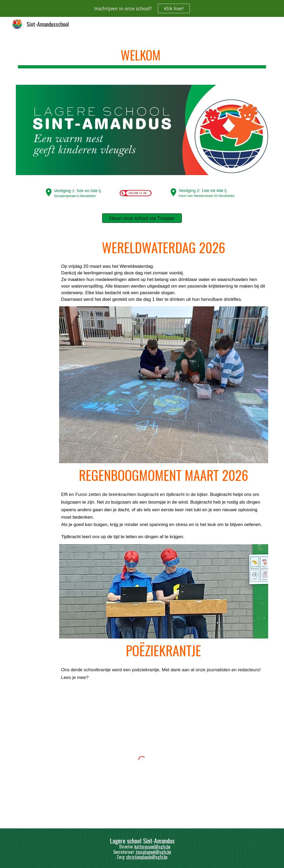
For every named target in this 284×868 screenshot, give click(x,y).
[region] (142, 8)
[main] (142, 56)
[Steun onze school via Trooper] (142, 218)
